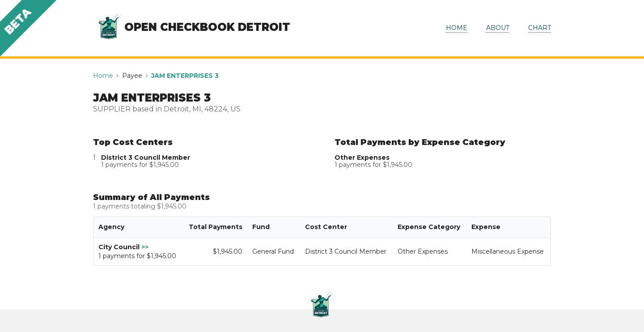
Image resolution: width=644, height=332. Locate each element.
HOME (457, 28)
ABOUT (498, 28)
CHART (540, 28)
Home (103, 76)
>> (145, 247)
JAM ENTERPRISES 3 (185, 76)
